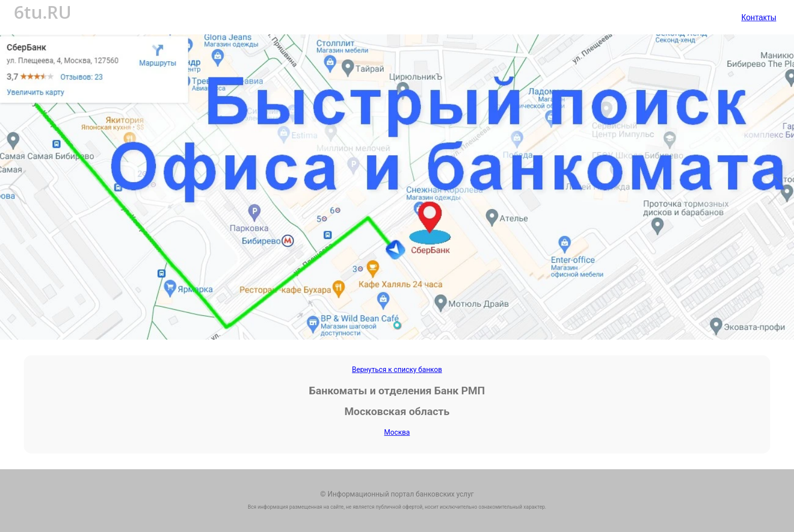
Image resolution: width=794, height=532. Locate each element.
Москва (397, 432)
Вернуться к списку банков (397, 370)
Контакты (759, 17)
